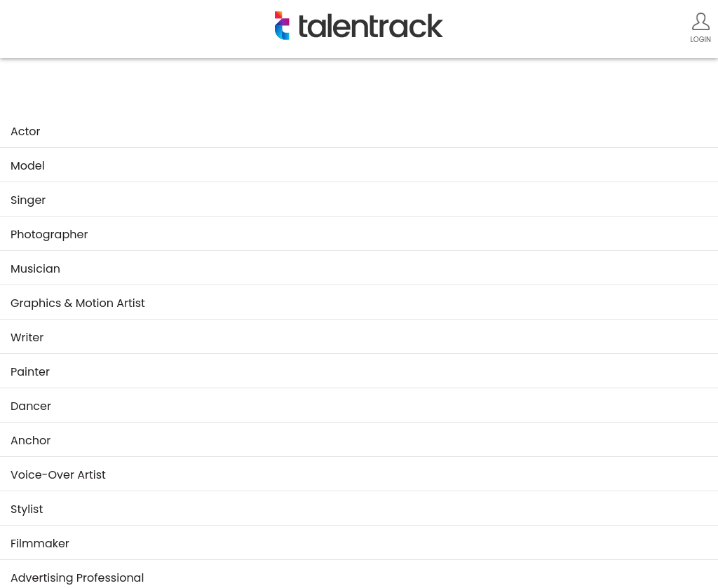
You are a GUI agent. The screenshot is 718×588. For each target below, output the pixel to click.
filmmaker (40, 543)
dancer (31, 406)
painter (30, 372)
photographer (49, 234)
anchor (31, 440)
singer (28, 200)
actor (26, 131)
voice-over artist (58, 475)
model (28, 166)
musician (35, 269)
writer (27, 337)
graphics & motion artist (78, 303)
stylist (27, 509)
